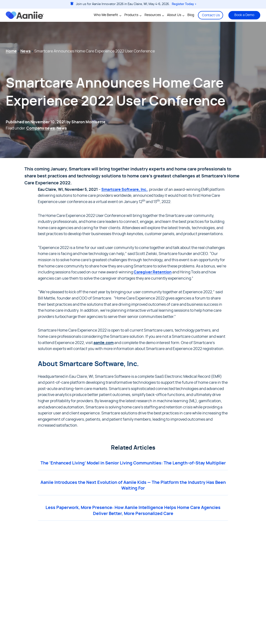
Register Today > (184, 4)
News (26, 51)
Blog (191, 15)
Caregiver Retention (153, 272)
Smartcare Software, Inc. (124, 190)
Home (11, 51)
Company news (41, 128)
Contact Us (211, 15)
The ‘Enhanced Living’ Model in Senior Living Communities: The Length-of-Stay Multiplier (133, 463)
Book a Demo (244, 15)
